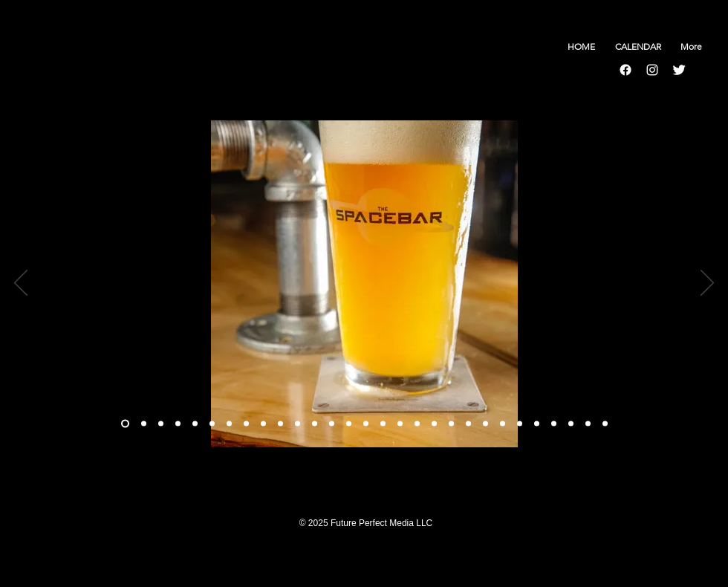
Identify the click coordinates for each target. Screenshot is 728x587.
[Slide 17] (400, 424)
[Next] (707, 284)
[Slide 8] (263, 424)
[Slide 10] (298, 424)
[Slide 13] (349, 424)
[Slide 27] (571, 424)
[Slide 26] (554, 424)
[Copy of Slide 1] (144, 424)
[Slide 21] (468, 424)
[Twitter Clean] (679, 70)
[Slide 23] (503, 424)
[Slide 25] (537, 424)
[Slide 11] (315, 424)
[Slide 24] (520, 424)
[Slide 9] (280, 424)
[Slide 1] (125, 424)
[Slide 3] (178, 424)
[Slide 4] (195, 424)
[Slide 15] (383, 424)
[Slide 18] (417, 424)
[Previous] (21, 284)
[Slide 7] (246, 424)
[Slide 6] (229, 424)
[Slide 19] (434, 424)
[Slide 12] (332, 424)
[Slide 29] (605, 424)
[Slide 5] (212, 424)
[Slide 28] (588, 424)
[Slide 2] (161, 424)
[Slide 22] (485, 424)
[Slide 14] (366, 424)
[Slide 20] (451, 424)
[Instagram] (652, 70)
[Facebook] (625, 70)
